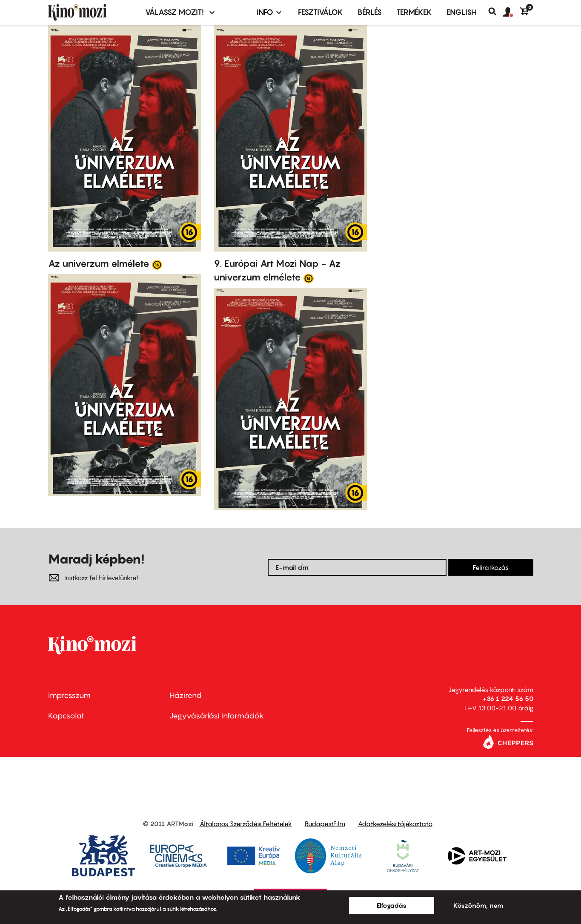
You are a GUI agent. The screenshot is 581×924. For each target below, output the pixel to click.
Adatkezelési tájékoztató (395, 824)
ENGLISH (462, 12)
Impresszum (69, 695)
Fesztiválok (321, 12)
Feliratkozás (491, 567)
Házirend (186, 695)
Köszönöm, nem (478, 905)
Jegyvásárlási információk (217, 716)
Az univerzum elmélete (99, 263)
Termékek (414, 12)
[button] (512, 12)
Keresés (496, 11)
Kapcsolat (66, 716)
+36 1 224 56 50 (508, 698)
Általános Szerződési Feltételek (246, 824)
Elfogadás (392, 905)
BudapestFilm (325, 824)
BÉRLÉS (370, 12)
